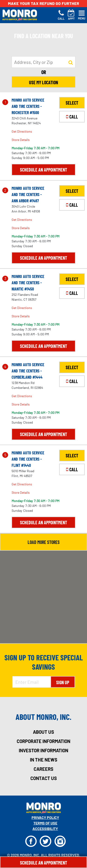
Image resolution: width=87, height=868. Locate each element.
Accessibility (45, 829)
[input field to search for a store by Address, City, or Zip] (43, 62)
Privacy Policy (45, 817)
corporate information (43, 741)
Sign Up (63, 682)
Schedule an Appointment (43, 170)
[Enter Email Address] (32, 682)
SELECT (72, 103)
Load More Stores (44, 542)
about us (43, 732)
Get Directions (22, 131)
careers (43, 769)
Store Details (21, 140)
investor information (43, 750)
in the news (44, 760)
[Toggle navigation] (82, 15)
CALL (72, 117)
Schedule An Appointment (43, 863)
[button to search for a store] (71, 62)
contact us (44, 778)
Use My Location (43, 82)
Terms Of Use (45, 823)
